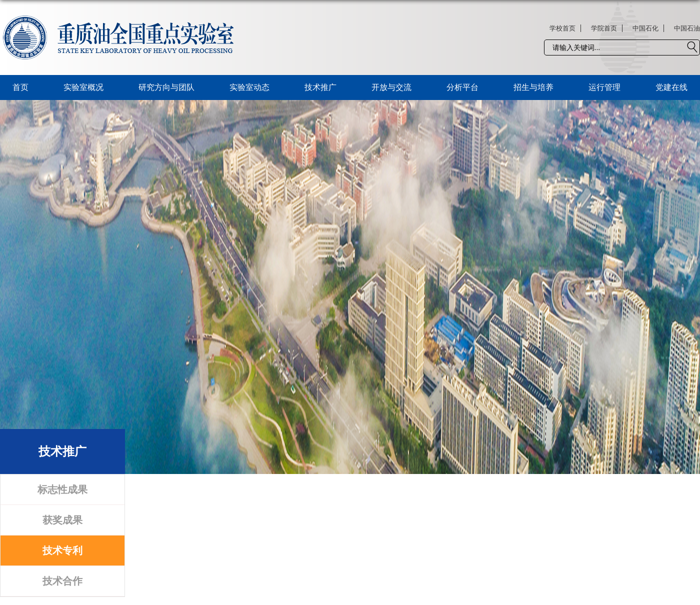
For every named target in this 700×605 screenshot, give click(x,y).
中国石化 (645, 28)
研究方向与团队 (166, 87)
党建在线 (671, 87)
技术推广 (320, 87)
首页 (20, 87)
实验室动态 (249, 87)
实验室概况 (83, 87)
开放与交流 (391, 87)
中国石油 (687, 28)
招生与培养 (533, 87)
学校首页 (562, 28)
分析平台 (462, 87)
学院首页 (604, 28)
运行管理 (604, 87)
